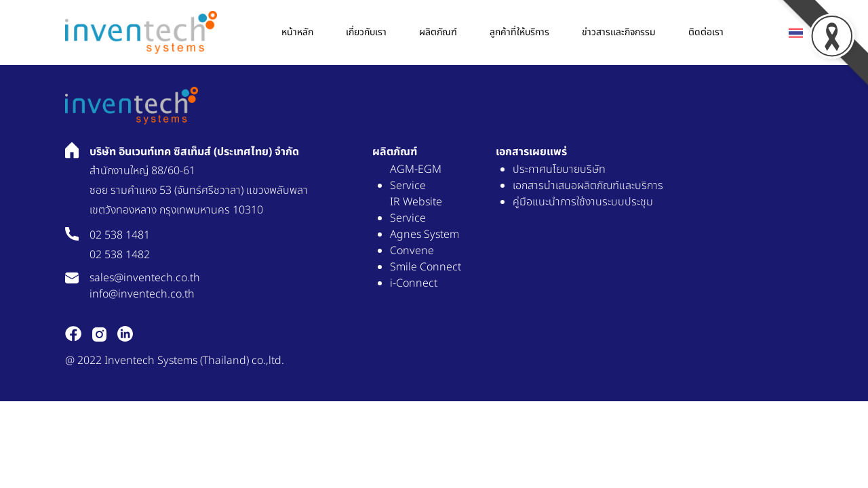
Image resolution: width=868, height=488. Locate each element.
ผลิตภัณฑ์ (438, 32)
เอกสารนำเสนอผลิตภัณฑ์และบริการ (588, 186)
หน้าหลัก (297, 32)
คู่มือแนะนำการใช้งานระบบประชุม (583, 202)
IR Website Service (416, 210)
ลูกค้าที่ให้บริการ (519, 32)
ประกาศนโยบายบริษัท (559, 169)
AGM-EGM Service (416, 178)
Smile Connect (426, 267)
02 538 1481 (120, 235)
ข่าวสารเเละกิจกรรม (619, 32)
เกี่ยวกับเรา (366, 32)
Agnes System (425, 235)
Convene (412, 251)
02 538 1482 (120, 255)
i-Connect (414, 283)
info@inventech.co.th (142, 294)
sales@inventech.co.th (145, 278)
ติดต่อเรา (706, 32)
